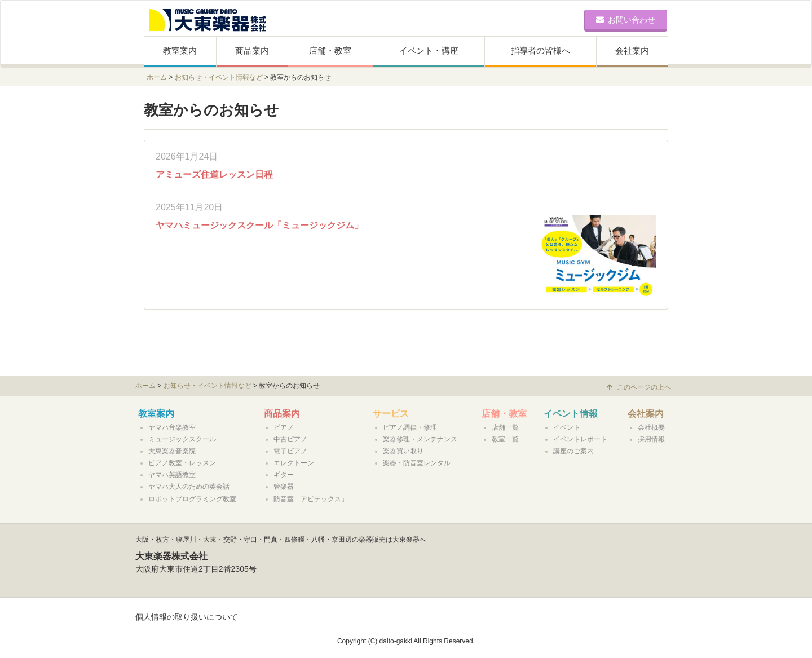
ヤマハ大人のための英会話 (189, 487)
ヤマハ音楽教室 (172, 427)
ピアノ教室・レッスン (182, 463)
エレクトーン (294, 463)
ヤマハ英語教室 (172, 475)
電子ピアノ (290, 451)
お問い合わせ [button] (626, 20)
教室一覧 (505, 439)
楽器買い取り (403, 451)
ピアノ (284, 427)
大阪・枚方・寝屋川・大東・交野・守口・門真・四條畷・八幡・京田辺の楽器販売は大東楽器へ (281, 540)
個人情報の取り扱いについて (187, 617)
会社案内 (632, 50)
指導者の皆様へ (540, 50)
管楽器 (284, 487)
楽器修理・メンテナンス (420, 439)
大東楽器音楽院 (172, 451)
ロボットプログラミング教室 (192, 499)
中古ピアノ (290, 439)
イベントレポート (580, 439)
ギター (284, 475)
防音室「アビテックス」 (311, 499)
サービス (391, 414)
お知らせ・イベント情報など (219, 77)
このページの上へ (639, 387)
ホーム (157, 77)
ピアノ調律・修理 (410, 427)
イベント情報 (571, 414)
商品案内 (252, 50)
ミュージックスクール (182, 439)
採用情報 (651, 439)
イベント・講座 (429, 50)
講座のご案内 (573, 451)
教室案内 (180, 50)
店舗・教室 (330, 50)
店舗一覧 (505, 427)
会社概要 (651, 427)
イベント (567, 427)
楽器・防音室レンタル (417, 463)
